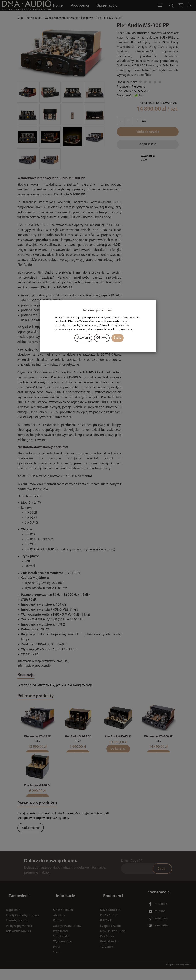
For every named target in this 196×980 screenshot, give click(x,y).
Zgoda (118, 338)
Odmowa (102, 338)
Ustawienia (83, 338)
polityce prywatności (122, 329)
